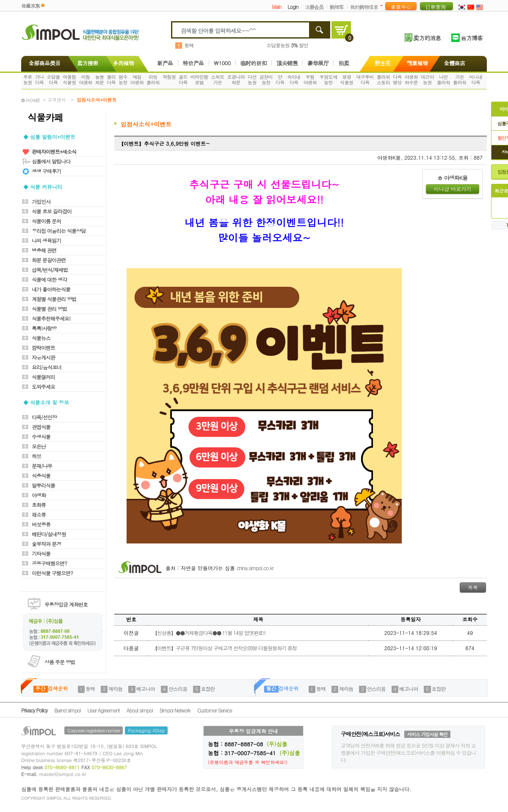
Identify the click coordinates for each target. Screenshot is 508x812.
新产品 (165, 63)
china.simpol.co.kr (255, 568)
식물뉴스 (41, 338)
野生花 (383, 63)
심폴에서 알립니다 (51, 161)
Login (293, 7)
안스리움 (178, 689)
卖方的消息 (427, 38)
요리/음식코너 (47, 367)
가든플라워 (460, 80)
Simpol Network (175, 710)
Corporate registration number (94, 730)
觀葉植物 (417, 63)
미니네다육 (476, 80)
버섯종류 (41, 524)
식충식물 (41, 475)
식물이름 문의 (46, 221)
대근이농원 (427, 80)
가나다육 (40, 80)
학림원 (169, 77)
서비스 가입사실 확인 (427, 734)
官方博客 (472, 38)
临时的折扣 (254, 63)
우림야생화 (310, 80)
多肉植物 (124, 63)
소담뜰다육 (53, 80)
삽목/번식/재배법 (50, 270)
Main (276, 7)
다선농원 (252, 80)
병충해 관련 (44, 250)
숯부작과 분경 (46, 544)
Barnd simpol (67, 710)
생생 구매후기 (46, 171)
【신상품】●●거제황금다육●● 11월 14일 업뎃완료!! (209, 633)
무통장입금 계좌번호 (66, 604)
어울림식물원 (69, 80)
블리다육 (111, 80)
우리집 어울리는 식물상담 (59, 231)
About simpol (140, 710)
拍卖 (344, 63)
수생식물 (41, 436)
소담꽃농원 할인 (287, 45)
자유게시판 (43, 357)
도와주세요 (43, 387)
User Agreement (104, 710)
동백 (189, 45)
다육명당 (397, 80)
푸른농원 (28, 80)
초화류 (39, 505)
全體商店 (455, 63)
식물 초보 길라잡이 (52, 211)
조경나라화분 (236, 80)
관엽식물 (41, 427)
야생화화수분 (411, 80)
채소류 (39, 514)
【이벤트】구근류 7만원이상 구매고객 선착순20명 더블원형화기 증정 (225, 648)
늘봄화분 (100, 80)
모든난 (39, 446)
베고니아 (146, 689)
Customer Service (215, 710)
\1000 (222, 63)
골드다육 (183, 80)
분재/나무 (42, 466)
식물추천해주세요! (51, 318)
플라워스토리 (383, 80)
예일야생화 (137, 80)
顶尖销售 (287, 63)
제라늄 (115, 689)
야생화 (39, 495)
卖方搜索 (87, 63)
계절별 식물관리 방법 (54, 299)
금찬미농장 (266, 80)
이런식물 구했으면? (52, 573)
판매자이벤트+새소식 (54, 151)
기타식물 (41, 553)
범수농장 (123, 80)
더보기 (383, 6)
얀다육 (280, 80)
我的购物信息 (364, 7)
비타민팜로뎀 (199, 80)
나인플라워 (443, 80)
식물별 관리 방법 (49, 309)
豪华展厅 (318, 63)
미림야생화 (86, 80)
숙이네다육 (294, 80)
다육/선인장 (44, 417)
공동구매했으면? (49, 563)
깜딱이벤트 (43, 348)
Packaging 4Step (146, 730)
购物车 (337, 7)
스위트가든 (217, 80)
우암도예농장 (329, 80)
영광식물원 (346, 80)
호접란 (208, 689)
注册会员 (314, 7)
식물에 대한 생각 (49, 279)
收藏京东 (30, 5)
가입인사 (41, 201)
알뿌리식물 (43, 485)
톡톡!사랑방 (44, 328)
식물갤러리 (43, 377)
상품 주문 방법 (60, 662)
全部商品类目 (43, 63)
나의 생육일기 (46, 240)
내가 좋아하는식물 (51, 289)
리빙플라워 (153, 80)
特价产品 (193, 63)
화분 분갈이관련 (49, 260)
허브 (36, 456)
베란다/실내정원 (49, 534)
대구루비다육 (365, 80)
